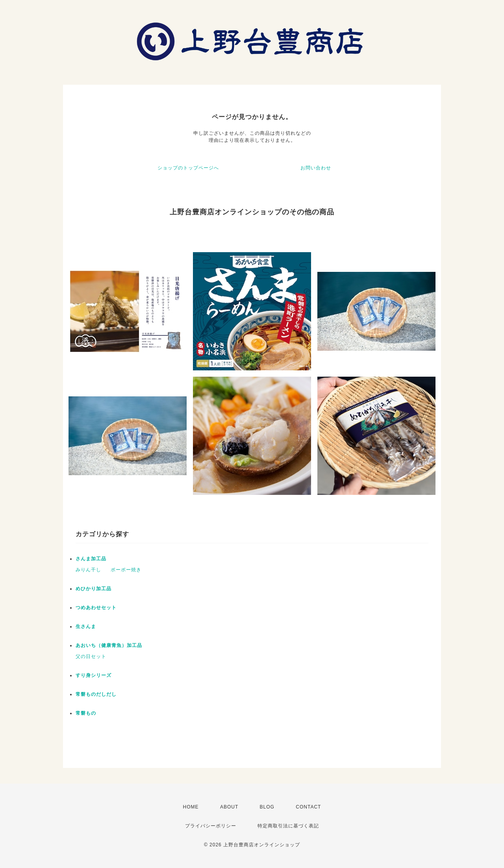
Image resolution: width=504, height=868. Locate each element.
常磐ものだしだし (96, 694)
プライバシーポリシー (211, 826)
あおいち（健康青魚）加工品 (109, 645)
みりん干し (88, 570)
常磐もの (86, 713)
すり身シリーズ (94, 675)
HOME (191, 807)
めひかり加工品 (94, 589)
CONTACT (308, 807)
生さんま (86, 626)
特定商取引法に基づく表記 (288, 826)
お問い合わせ (316, 168)
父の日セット (91, 656)
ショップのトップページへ (188, 168)
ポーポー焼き (126, 570)
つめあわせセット (96, 608)
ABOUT (229, 807)
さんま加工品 (91, 559)
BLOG (267, 807)
